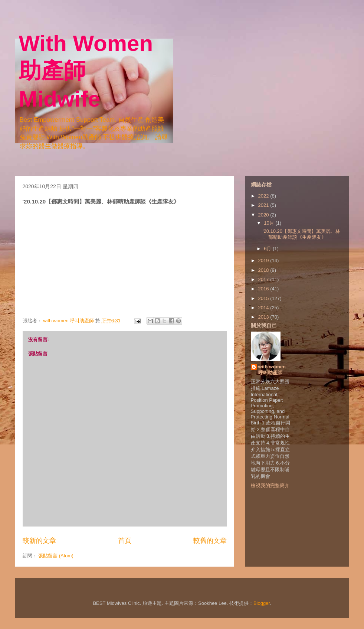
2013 (264, 317)
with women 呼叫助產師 (272, 370)
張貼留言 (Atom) (56, 556)
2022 (264, 196)
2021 (264, 205)
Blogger (262, 603)
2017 (264, 279)
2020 (264, 215)
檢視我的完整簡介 (270, 485)
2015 (264, 298)
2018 (264, 270)
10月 (270, 223)
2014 (264, 308)
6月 (268, 249)
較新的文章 (39, 541)
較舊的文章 (210, 541)
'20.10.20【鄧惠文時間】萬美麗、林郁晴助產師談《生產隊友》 (301, 234)
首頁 (125, 541)
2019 (264, 260)
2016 (264, 289)
